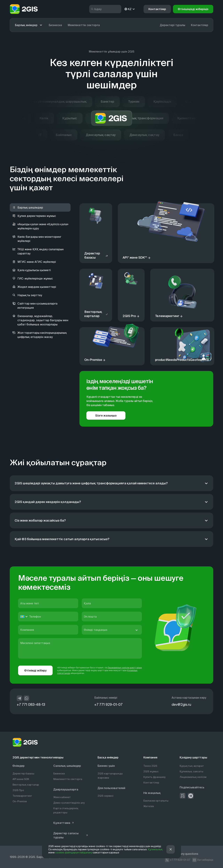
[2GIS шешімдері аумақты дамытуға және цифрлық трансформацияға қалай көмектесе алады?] (111, 483)
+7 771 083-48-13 (31, 704)
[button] (193, 9)
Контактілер (199, 25)
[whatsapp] (26, 698)
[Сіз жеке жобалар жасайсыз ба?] (111, 520)
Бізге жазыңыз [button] (106, 415)
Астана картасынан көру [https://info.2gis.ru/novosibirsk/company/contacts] (189, 698)
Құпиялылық (155, 849)
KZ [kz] (130, 9)
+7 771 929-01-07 (108, 704)
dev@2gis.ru (181, 704)
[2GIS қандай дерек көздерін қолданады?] (111, 502)
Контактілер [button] (157, 9)
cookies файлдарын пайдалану (74, 853)
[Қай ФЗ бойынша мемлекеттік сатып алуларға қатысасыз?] (111, 539)
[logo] (24, 9)
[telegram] (20, 698)
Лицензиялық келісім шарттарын (125, 668)
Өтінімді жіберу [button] (35, 670)
